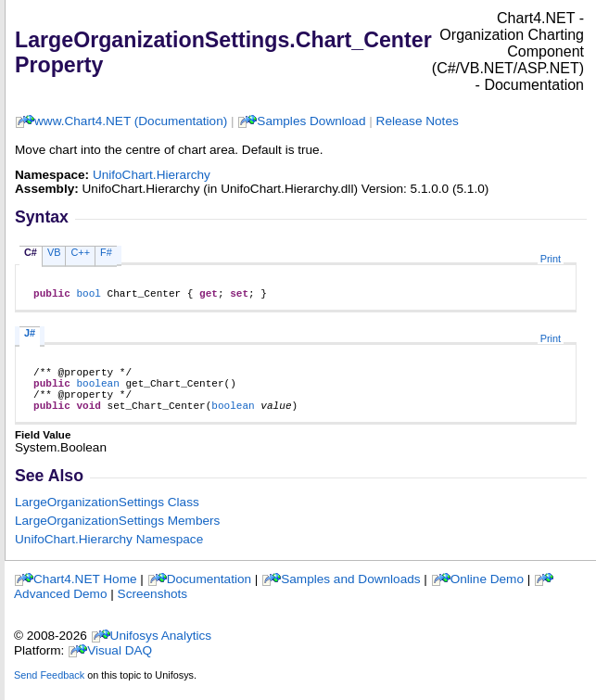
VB (54, 252)
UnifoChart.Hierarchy (152, 175)
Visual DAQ (120, 664)
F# (106, 252)
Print (551, 259)
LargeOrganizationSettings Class (107, 516)
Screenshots (153, 608)
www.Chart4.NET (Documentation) (131, 121)
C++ (80, 252)
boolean (97, 391)
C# (31, 252)
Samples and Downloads (350, 593)
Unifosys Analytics (161, 649)
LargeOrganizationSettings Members (117, 535)
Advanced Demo (61, 608)
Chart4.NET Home (85, 593)
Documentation (209, 593)
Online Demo (487, 593)
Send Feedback (49, 689)
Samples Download (311, 121)
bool (89, 295)
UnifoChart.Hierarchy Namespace (109, 553)
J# (30, 336)
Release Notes (418, 121)
